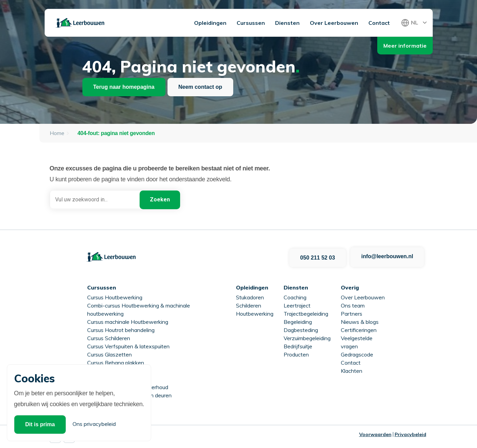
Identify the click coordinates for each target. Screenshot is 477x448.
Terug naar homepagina (124, 87)
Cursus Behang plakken (116, 361)
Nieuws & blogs (360, 320)
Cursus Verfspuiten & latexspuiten (128, 345)
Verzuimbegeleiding (307, 336)
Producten (296, 353)
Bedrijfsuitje (298, 345)
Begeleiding (298, 320)
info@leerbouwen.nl (387, 256)
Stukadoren (250, 296)
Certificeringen (359, 328)
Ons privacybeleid (94, 424)
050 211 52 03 (317, 256)
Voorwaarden (375, 433)
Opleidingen (210, 23)
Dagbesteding (301, 328)
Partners (352, 312)
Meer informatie (405, 46)
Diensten (287, 23)
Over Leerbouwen (334, 23)
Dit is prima (40, 424)
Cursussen (251, 23)
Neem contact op (200, 87)
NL (415, 22)
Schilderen (249, 304)
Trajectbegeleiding (306, 312)
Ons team (353, 304)
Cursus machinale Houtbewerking (128, 320)
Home (57, 133)
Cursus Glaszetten (109, 353)
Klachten (352, 369)
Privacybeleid (410, 433)
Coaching (295, 296)
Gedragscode (357, 353)
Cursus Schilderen (109, 336)
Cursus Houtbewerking (115, 296)
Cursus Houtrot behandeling (121, 328)
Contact (379, 23)
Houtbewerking (255, 312)
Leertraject (297, 304)
